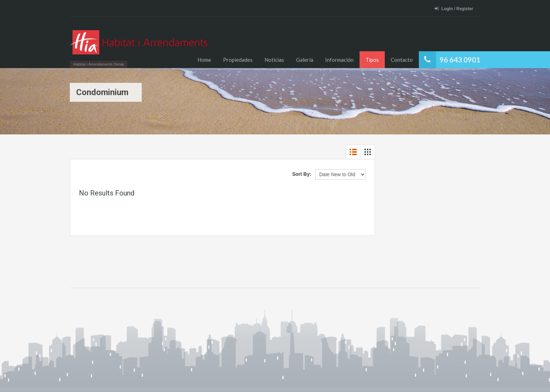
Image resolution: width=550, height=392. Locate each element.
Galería (305, 60)
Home (204, 60)
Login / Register (454, 9)
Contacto (402, 60)
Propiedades (238, 60)
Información (339, 60)
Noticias (274, 60)
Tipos (372, 60)
